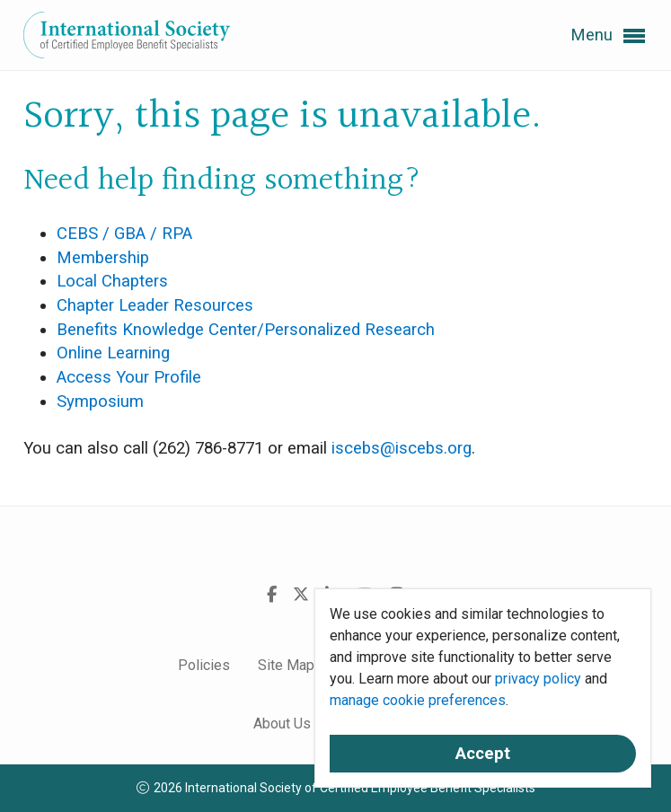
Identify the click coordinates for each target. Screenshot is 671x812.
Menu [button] (608, 36)
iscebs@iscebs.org (402, 448)
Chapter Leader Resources (155, 305)
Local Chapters (112, 281)
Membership (103, 258)
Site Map (286, 665)
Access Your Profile (129, 377)
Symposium (100, 402)
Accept (483, 754)
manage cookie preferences (418, 700)
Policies (204, 665)
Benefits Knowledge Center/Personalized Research (246, 330)
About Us (282, 724)
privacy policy (538, 679)
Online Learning (113, 353)
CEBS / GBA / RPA (124, 234)
